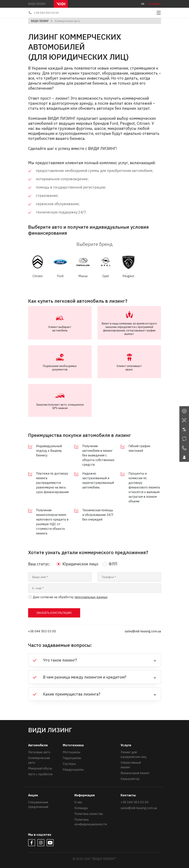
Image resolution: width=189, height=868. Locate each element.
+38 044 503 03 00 (42, 13)
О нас (78, 802)
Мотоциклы (71, 752)
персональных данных (91, 597)
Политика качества (89, 814)
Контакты (128, 795)
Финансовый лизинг (135, 773)
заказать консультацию (54, 613)
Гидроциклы (72, 758)
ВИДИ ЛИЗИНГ (40, 21)
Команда (81, 808)
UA (143, 4)
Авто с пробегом (40, 774)
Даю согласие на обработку (70, 597)
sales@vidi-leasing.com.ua (143, 631)
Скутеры (69, 764)
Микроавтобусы (40, 768)
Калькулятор (130, 779)
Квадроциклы (73, 769)
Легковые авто (39, 752)
